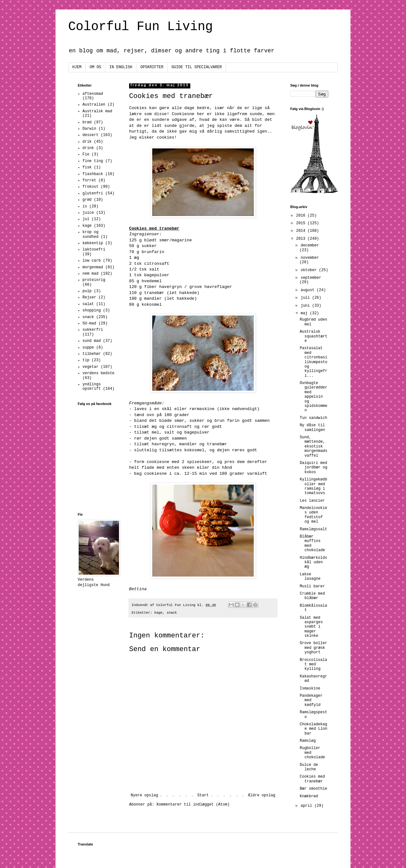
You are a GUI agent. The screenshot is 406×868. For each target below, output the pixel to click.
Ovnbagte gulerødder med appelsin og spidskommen (314, 397)
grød (87, 200)
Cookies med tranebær (312, 779)
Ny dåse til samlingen (312, 427)
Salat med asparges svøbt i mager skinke (311, 627)
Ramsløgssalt (313, 529)
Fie (86, 154)
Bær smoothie (313, 789)
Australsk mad (97, 111)
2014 (302, 231)
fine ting (93, 161)
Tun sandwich (313, 418)
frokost (90, 187)
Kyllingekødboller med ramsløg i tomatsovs (313, 486)
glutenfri (93, 193)
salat (88, 304)
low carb (92, 261)
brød (87, 122)
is (85, 206)
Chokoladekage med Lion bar (314, 729)
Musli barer (312, 586)
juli (306, 298)
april (308, 806)
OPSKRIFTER (152, 67)
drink (88, 148)
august (309, 290)
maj (305, 313)
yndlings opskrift (92, 387)
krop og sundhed (90, 234)
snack (172, 613)
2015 (302, 223)
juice (88, 213)
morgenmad (93, 267)
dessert (90, 135)
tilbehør (92, 354)
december (310, 245)
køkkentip (93, 243)
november (310, 258)
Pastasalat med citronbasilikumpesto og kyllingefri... (314, 362)
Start (203, 795)
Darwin (89, 129)
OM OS (95, 67)
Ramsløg (308, 741)
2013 (302, 239)
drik (87, 142)
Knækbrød (309, 796)
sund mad (92, 341)
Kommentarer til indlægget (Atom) (193, 805)
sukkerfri (93, 330)
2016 (302, 216)
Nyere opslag (144, 795)
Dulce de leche (309, 767)
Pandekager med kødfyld (311, 700)
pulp (87, 291)
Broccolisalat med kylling (313, 665)
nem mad (90, 274)
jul (86, 219)
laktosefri (94, 250)
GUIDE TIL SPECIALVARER (197, 67)
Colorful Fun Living (141, 27)
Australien (94, 105)
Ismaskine (310, 689)
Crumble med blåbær (312, 596)
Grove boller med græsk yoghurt (313, 648)
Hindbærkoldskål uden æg (313, 562)
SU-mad (89, 323)
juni (306, 306)
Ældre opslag (262, 795)
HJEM (77, 67)
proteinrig (94, 280)
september (311, 278)
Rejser (89, 297)
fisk (87, 167)
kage (158, 613)
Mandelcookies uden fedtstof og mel (313, 515)
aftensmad (93, 94)
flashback (93, 174)
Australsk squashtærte (314, 336)
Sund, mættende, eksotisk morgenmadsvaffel (314, 447)
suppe (88, 348)
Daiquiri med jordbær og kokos (314, 468)
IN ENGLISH (121, 67)
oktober (310, 270)
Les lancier (312, 501)
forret (89, 180)
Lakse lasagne (310, 577)
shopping (92, 310)
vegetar (90, 367)
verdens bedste (98, 373)
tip (86, 360)
